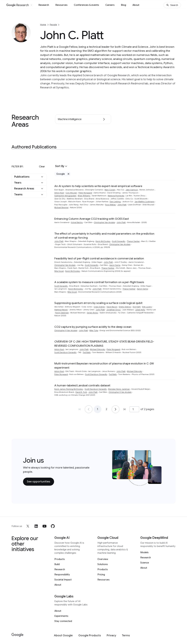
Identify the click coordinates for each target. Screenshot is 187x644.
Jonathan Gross (113, 310)
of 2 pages (147, 409)
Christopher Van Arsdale (104, 222)
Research (44, 5)
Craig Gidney (99, 307)
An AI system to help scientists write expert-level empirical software (98, 186)
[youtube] (44, 526)
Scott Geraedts (119, 241)
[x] (28, 526)
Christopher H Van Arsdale (66, 331)
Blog (123, 5)
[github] (53, 526)
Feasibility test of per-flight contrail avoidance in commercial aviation (99, 258)
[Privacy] (111, 635)
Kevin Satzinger (62, 313)
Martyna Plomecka (116, 196)
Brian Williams (84, 196)
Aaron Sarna (115, 265)
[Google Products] (90, 635)
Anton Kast (59, 193)
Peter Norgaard (85, 193)
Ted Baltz (87, 353)
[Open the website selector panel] (31, 5)
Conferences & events (86, 5)
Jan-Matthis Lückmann (144, 202)
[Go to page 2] (115, 409)
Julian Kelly (140, 310)
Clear (42, 167)
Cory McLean (71, 193)
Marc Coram (110, 190)
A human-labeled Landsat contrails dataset (82, 385)
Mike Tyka (94, 331)
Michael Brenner (61, 208)
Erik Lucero (147, 307)
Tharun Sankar (133, 241)
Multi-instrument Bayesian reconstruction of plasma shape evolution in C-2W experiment (104, 365)
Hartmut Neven (61, 310)
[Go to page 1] (89, 409)
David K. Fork (81, 392)
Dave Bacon (112, 307)
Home (43, 25)
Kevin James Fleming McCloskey (69, 389)
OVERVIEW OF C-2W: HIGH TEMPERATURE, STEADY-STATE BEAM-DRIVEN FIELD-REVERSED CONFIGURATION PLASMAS (104, 344)
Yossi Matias (110, 205)
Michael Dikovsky (98, 349)
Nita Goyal (59, 271)
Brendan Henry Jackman (119, 389)
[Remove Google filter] (68, 174)
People (53, 25)
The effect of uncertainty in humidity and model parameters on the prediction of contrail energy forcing (104, 236)
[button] (29, 177)
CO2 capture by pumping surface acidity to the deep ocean (93, 327)
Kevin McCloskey (103, 241)
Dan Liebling (115, 202)
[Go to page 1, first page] (80, 409)
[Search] (172, 5)
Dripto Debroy (125, 307)
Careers (110, 5)
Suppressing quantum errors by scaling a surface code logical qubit (98, 303)
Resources (61, 5)
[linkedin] (36, 526)
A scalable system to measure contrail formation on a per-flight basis (99, 282)
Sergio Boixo (92, 313)
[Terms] (126, 635)
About (136, 5)
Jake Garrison (132, 190)
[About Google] (63, 635)
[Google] (18, 635)
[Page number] (134, 409)
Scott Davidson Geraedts (65, 353)
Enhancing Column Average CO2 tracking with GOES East (92, 219)
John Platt (122, 205)
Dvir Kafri (137, 307)
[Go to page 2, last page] (124, 409)
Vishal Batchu (77, 222)
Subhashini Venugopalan (65, 196)
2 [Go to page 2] (106, 409)
